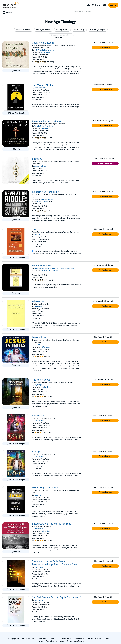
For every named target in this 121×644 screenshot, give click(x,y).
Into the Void (39, 416)
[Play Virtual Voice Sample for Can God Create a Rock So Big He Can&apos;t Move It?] (16, 625)
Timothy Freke (39, 126)
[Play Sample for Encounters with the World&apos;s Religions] (16, 552)
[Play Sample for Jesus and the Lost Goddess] (16, 149)
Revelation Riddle (43, 202)
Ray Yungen (39, 385)
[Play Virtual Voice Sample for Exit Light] (16, 480)
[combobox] (95, 12)
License (108, 639)
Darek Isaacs (39, 600)
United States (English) (76, 641)
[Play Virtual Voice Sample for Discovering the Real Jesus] (16, 516)
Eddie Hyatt (38, 495)
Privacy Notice (79, 639)
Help (88, 5)
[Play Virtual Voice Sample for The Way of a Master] (16, 113)
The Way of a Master (43, 85)
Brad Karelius (39, 529)
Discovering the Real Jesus (46, 488)
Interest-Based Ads (95, 639)
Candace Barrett (53, 271)
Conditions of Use (65, 639)
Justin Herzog (39, 421)
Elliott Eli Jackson (40, 88)
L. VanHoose (39, 567)
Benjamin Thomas (41, 197)
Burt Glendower (46, 387)
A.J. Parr (37, 345)
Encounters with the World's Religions (52, 524)
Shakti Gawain (39, 268)
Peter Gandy (49, 126)
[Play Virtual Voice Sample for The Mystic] (16, 258)
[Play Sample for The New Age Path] (16, 408)
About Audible (41, 639)
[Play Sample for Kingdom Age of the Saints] (16, 220)
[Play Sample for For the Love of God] (16, 294)
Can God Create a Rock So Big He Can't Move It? (57, 597)
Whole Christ (39, 302)
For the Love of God (42, 266)
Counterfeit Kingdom (43, 43)
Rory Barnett (45, 128)
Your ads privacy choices (55, 641)
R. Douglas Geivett (48, 50)
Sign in (113, 5)
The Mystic (38, 230)
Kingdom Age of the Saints (46, 192)
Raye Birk (44, 271)
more (72, 268)
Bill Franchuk (45, 347)
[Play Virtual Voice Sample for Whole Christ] (16, 329)
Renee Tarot (38, 235)
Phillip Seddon (39, 307)
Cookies (40, 641)
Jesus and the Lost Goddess (46, 121)
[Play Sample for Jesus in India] (16, 365)
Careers (53, 639)
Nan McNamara (46, 52)
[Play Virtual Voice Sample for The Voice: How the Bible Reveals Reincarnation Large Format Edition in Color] (16, 589)
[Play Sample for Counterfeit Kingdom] (16, 71)
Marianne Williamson (52, 268)
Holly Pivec (38, 50)
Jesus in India (39, 337)
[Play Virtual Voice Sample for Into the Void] (16, 444)
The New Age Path (42, 380)
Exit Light (37, 452)
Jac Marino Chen (40, 166)
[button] (23, 30)
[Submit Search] (116, 12)
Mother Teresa (65, 268)
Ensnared (37, 159)
